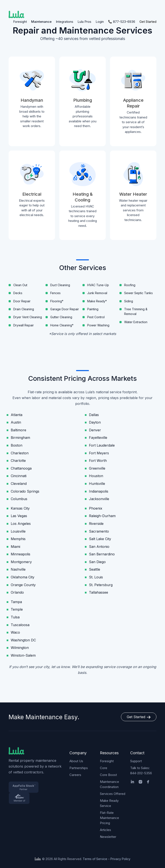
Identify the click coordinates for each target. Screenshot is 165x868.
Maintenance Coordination (109, 784)
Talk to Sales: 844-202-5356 (141, 770)
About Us (76, 761)
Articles (105, 830)
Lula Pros (84, 22)
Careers (75, 775)
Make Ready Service (109, 803)
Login (100, 22)
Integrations (65, 22)
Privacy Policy (120, 859)
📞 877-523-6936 (122, 22)
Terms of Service (95, 859)
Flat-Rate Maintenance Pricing (109, 818)
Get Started (148, 22)
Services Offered (113, 794)
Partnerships (79, 768)
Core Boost (108, 775)
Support (136, 761)
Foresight (20, 22)
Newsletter (108, 837)
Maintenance (41, 22)
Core (104, 768)
